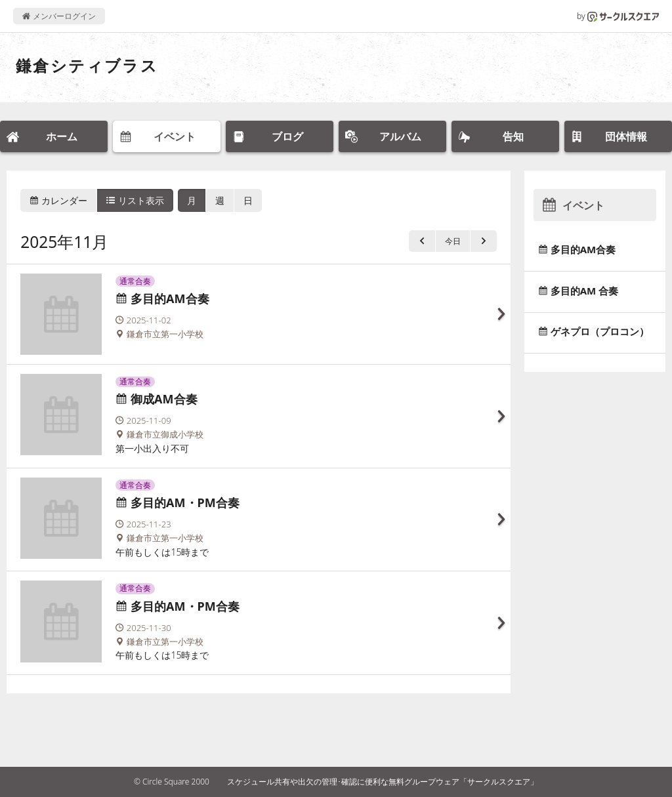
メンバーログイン (59, 16)
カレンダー (58, 200)
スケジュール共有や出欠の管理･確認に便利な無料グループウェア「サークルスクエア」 (383, 782)
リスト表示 (135, 200)
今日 (453, 241)
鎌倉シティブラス (87, 65)
